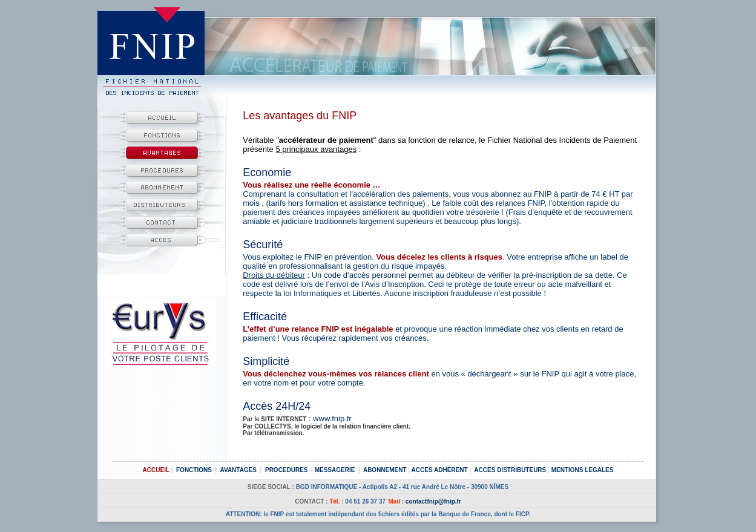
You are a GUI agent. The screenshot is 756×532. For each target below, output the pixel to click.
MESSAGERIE (335, 470)
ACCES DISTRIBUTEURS (510, 470)
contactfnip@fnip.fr (433, 501)
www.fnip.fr (332, 419)
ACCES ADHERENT (440, 470)
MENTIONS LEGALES (583, 470)
